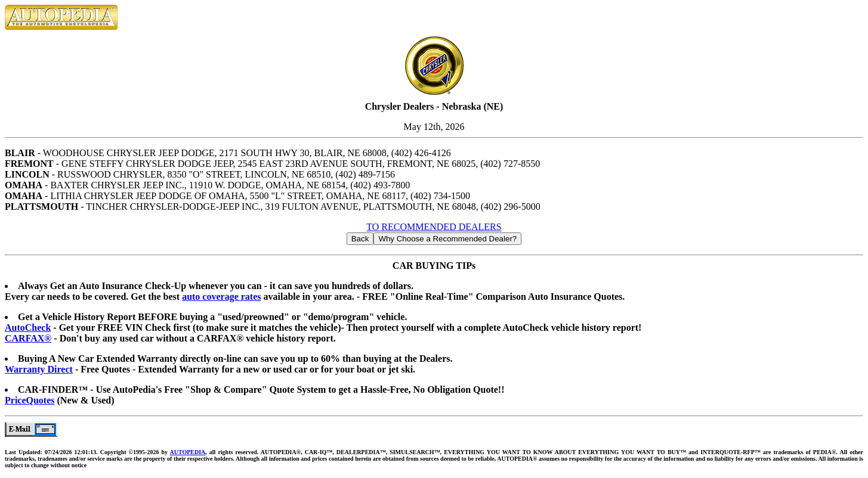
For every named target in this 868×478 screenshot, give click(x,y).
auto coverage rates (221, 297)
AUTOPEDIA (187, 452)
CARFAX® (28, 338)
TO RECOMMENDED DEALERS (434, 227)
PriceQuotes (30, 400)
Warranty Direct (39, 369)
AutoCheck (28, 328)
